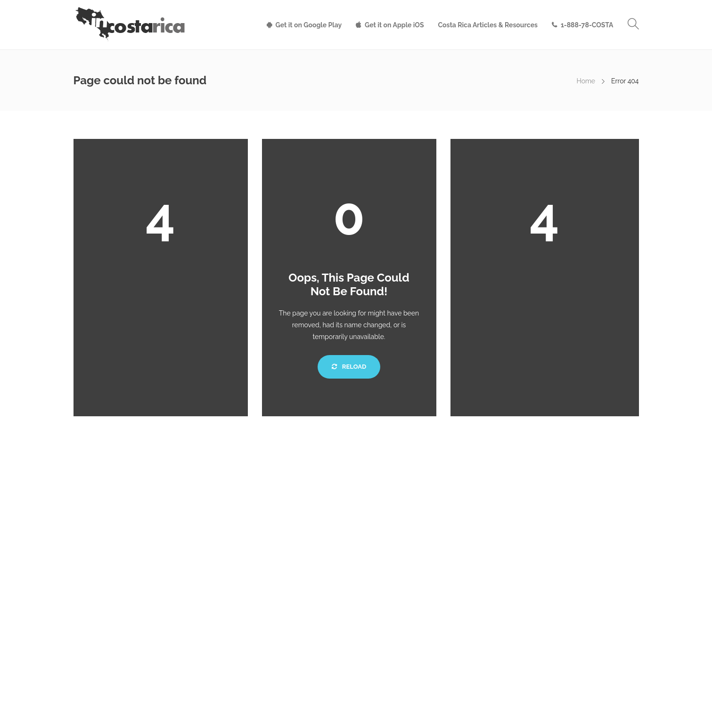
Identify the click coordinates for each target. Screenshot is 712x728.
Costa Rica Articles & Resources (488, 25)
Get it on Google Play (309, 25)
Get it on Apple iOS (394, 25)
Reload (349, 367)
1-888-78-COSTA (587, 25)
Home (586, 81)
